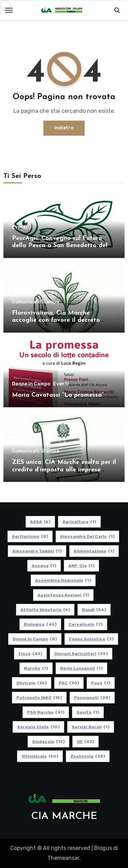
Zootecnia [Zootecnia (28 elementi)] (88, 756)
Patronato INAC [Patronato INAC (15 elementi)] (39, 698)
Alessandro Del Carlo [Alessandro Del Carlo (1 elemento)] (87, 536)
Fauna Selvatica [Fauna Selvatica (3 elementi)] (91, 639)
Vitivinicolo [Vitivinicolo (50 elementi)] (40, 756)
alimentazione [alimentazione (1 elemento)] (94, 551)
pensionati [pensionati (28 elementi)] (92, 698)
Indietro (64, 128)
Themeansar (63, 858)
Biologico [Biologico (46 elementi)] (40, 624)
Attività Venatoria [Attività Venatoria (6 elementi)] (45, 610)
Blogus (103, 848)
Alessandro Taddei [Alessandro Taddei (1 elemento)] (37, 551)
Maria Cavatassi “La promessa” (58, 395)
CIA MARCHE (64, 816)
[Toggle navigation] (9, 10)
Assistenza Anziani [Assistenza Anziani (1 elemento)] (63, 595)
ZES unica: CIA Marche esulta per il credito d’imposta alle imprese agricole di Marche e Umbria (64, 470)
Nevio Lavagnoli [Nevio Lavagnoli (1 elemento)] (81, 668)
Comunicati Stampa (36, 302)
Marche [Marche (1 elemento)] (36, 668)
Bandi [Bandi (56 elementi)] (94, 610)
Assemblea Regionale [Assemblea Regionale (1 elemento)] (63, 580)
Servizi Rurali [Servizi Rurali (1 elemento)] (91, 727)
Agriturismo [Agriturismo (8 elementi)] (30, 536)
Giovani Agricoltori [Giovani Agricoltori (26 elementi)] (81, 654)
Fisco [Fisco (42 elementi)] (30, 654)
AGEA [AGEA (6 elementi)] (40, 522)
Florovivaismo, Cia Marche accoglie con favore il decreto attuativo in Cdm (56, 320)
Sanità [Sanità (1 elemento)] (88, 712)
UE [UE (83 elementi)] (86, 742)
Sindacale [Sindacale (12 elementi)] (48, 742)
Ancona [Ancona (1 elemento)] (44, 566)
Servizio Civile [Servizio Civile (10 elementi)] (38, 727)
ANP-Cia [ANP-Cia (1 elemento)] (81, 566)
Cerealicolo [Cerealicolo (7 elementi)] (86, 624)
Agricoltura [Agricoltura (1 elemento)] (79, 522)
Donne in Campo (31, 384)
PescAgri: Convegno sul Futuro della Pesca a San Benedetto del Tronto (60, 246)
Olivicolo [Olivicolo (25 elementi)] (32, 683)
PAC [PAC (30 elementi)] (69, 683)
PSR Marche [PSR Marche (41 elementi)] (46, 712)
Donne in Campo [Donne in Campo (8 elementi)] (35, 639)
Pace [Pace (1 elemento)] (101, 683)
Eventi (20, 227)
